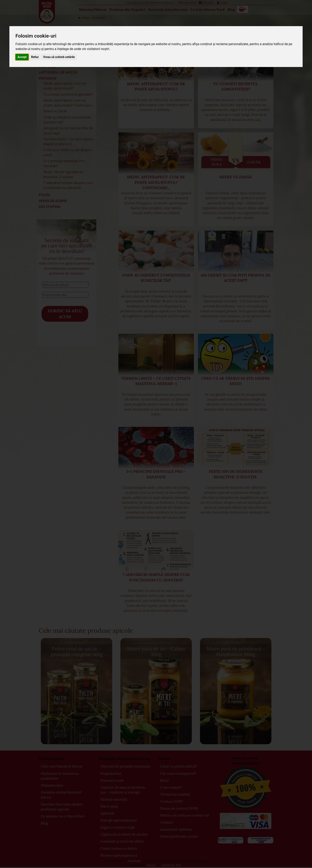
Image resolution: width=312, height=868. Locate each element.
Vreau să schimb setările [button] (59, 57)
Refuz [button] (35, 57)
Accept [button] (22, 57)
